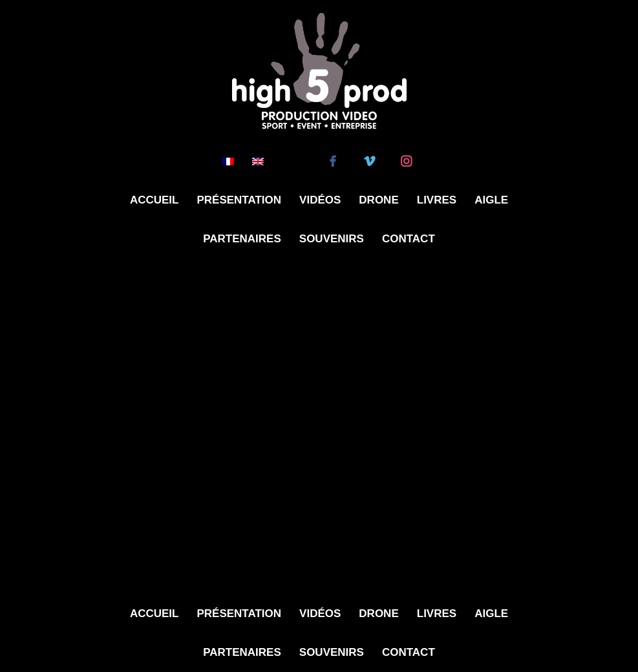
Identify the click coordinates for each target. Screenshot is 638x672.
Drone (378, 200)
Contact (409, 239)
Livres (437, 200)
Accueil (154, 200)
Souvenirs (332, 239)
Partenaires (242, 239)
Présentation (239, 200)
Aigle (491, 200)
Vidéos (320, 200)
